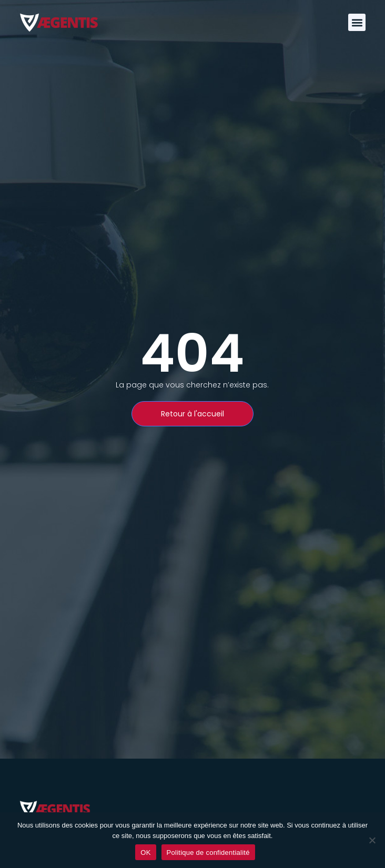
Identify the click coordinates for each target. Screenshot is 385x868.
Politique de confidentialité (208, 852)
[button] (357, 22)
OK (145, 852)
